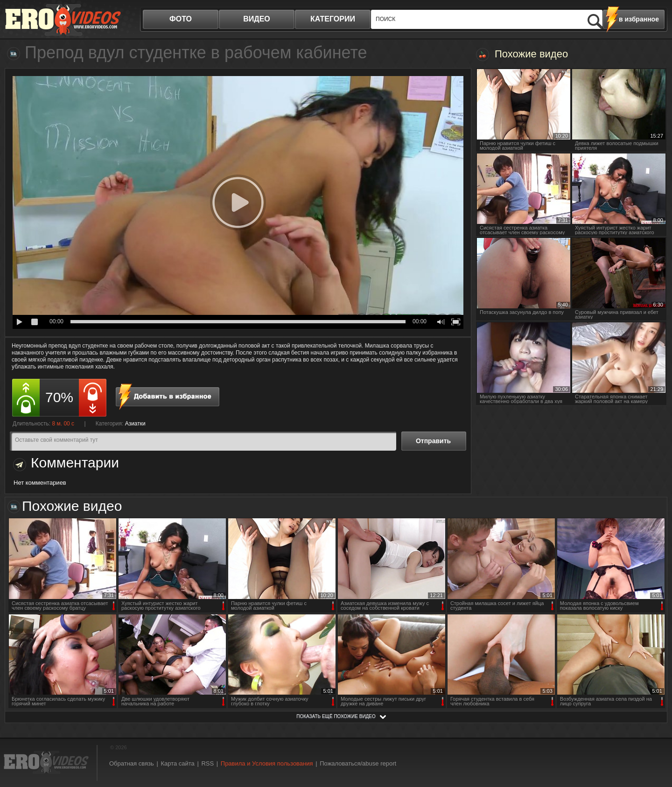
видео (257, 19)
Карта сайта (177, 763)
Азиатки (135, 424)
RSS (207, 763)
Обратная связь (132, 763)
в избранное (639, 19)
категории (333, 19)
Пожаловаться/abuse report (358, 763)
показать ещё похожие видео (336, 716)
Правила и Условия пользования (267, 763)
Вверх (654, 738)
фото (181, 19)
